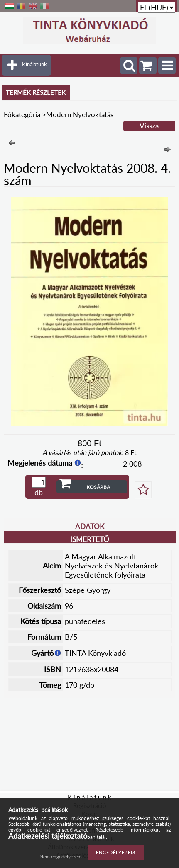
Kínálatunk (34, 64)
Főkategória (22, 115)
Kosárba (98, 487)
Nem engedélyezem (61, 857)
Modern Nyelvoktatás (80, 115)
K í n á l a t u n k (89, 797)
